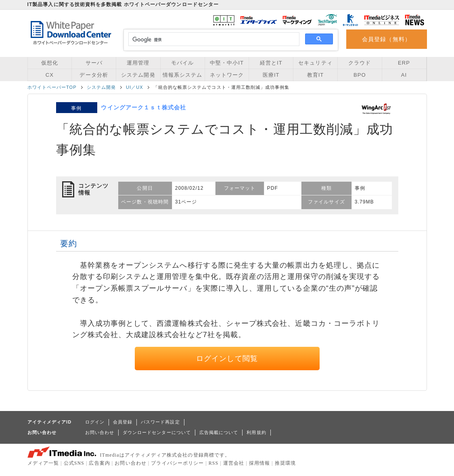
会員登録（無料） (386, 39)
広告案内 (99, 463)
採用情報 (259, 463)
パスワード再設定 (160, 422)
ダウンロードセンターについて (157, 432)
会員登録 (123, 422)
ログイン (95, 422)
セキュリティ (315, 63)
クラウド (360, 63)
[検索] (213, 40)
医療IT (271, 75)
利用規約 (256, 432)
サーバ (94, 63)
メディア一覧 (43, 463)
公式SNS (74, 463)
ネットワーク (227, 75)
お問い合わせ (100, 432)
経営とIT (271, 63)
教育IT (316, 75)
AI (404, 75)
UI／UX (135, 87)
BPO (360, 75)
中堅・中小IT (227, 63)
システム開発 (138, 75)
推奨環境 (285, 463)
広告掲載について (219, 432)
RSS (214, 463)
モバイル (182, 63)
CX (50, 75)
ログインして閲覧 (227, 359)
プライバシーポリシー (177, 463)
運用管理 (138, 63)
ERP (404, 63)
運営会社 (234, 463)
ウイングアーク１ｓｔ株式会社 (143, 107)
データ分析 (94, 75)
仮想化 (50, 63)
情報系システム (182, 75)
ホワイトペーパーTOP (52, 87)
